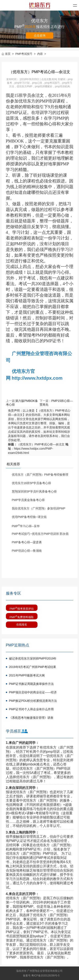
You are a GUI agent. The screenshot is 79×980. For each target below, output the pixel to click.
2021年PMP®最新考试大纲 (27, 675)
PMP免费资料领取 (21, 617)
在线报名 (22, 625)
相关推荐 (13, 464)
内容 (42, 54)
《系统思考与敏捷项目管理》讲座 (31, 718)
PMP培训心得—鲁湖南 (27, 551)
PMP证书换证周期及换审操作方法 (31, 684)
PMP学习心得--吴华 (26, 526)
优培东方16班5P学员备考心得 (31, 483)
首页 (8, 54)
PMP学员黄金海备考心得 (28, 500)
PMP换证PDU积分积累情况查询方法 (33, 701)
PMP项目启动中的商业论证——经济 (33, 692)
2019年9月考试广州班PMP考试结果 (33, 667)
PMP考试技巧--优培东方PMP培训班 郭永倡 (40, 534)
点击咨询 (40, 36)
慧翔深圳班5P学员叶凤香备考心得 (34, 491)
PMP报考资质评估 (21, 608)
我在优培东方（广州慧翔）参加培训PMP (39, 508)
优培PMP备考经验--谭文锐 (29, 517)
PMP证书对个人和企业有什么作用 (31, 709)
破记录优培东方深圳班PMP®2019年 (33, 658)
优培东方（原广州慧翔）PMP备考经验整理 (40, 475)
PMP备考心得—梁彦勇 (27, 542)
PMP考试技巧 (25, 54)
